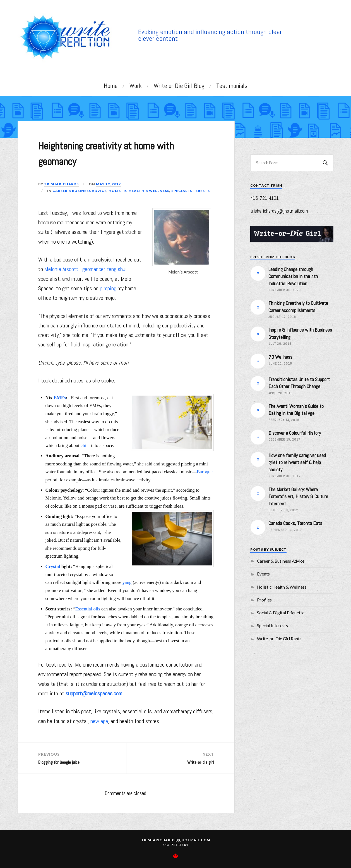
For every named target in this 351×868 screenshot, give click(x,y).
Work (136, 86)
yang (127, 582)
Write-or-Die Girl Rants (279, 639)
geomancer (93, 269)
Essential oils (88, 608)
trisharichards (62, 183)
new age (99, 720)
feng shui (117, 269)
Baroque (205, 471)
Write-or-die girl (200, 762)
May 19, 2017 (109, 183)
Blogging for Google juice (59, 762)
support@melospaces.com (94, 693)
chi (84, 445)
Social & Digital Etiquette (281, 613)
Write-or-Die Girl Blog (179, 86)
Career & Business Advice (80, 190)
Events (263, 574)
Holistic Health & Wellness (139, 190)
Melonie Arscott (61, 269)
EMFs (60, 397)
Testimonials (232, 86)
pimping (108, 288)
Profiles (264, 600)
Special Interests (191, 190)
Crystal (53, 566)
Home (111, 86)
